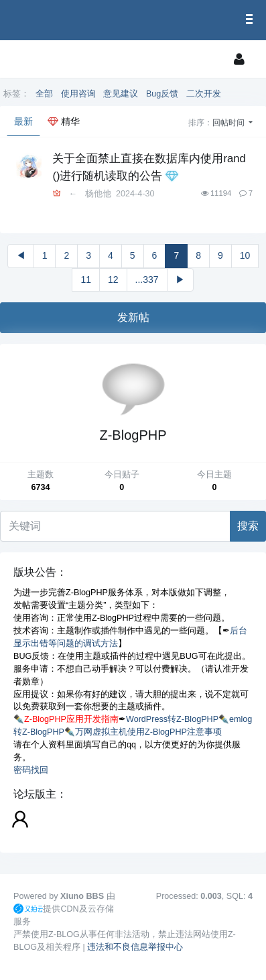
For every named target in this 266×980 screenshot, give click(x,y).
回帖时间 (229, 123)
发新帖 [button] (133, 317)
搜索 (248, 526)
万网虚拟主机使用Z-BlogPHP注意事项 (148, 732)
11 (86, 280)
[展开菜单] (29, 59)
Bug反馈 (162, 94)
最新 (23, 121)
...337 (147, 280)
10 (245, 255)
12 (113, 280)
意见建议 (121, 94)
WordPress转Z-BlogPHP (172, 719)
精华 (64, 121)
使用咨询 (78, 94)
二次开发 (204, 94)
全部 (44, 94)
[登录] (239, 59)
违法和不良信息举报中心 (135, 947)
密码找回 (31, 770)
